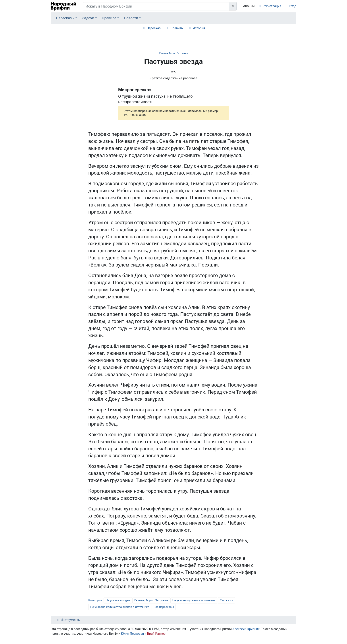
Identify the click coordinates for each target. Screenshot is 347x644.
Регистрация (272, 6)
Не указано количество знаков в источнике (120, 607)
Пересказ (154, 28)
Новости (131, 18)
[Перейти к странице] (233, 6)
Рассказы (226, 600)
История (199, 28)
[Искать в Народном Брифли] (156, 6)
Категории (95, 600)
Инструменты (71, 620)
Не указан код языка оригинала (194, 600)
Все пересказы (164, 607)
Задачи (88, 18)
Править (177, 28)
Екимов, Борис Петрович (173, 53)
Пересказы (65, 18)
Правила (109, 18)
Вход (293, 6)
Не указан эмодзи (118, 600)
